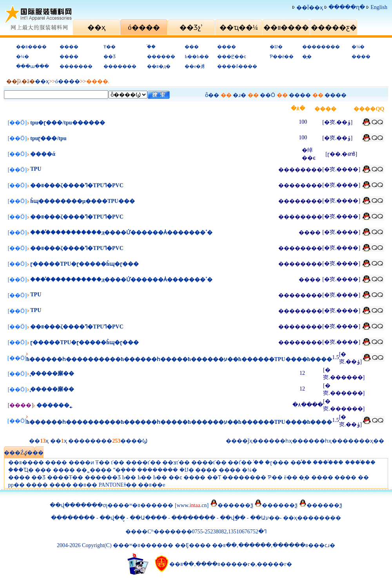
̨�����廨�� (52, 373)
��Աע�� (265, 518)
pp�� (16, 485)
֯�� (151, 47)
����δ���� (237, 66)
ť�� (118, 463)
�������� (321, 47)
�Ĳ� (276, 47)
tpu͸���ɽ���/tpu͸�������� (48, 138)
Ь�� (129, 477)
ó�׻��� (68, 81)
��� (192, 47)
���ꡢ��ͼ (232, 57)
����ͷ (81, 463)
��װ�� (85, 485)
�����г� (274, 564)
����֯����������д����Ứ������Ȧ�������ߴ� (121, 233)
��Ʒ (110, 57)
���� (69, 47)
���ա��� (33, 66)
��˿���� (94, 470)
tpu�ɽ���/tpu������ (67, 123)
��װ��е (152, 485)
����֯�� (328, 463)
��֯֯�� (301, 463)
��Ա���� (148, 518)
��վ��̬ (112, 518)
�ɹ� (240, 95)
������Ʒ (103, 477)
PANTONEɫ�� (118, 485)
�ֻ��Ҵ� (21, 470)
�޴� (363, 477)
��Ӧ (268, 95)
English (379, 7)
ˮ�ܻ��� (125, 470)
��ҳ (42, 81)
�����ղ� (347, 7)
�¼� (358, 47)
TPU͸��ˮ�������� (36, 169)
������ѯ (235, 505)
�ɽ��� (277, 463)
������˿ (54, 405)
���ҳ (363, 441)
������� (76, 66)
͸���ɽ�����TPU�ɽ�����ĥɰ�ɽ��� (84, 264)
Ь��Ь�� (197, 57)
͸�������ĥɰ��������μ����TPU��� (83, 201)
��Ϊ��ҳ (310, 8)
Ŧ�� (110, 47)
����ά (43, 154)
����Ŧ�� (65, 477)
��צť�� (176, 463)
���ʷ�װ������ (143, 505)
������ (161, 57)
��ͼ (175, 477)
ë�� (290, 477)
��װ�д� (159, 66)
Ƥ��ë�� (282, 57)
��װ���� (31, 47)
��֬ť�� (240, 463)
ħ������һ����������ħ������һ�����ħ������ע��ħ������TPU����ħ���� (179, 359)
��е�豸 (195, 66)
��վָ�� (233, 518)
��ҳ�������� (312, 518)
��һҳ (323, 441)
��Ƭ (214, 477)
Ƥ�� (275, 477)
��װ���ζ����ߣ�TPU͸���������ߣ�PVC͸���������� (77, 185)
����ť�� (143, 463)
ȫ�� (212, 95)
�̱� (307, 57)
